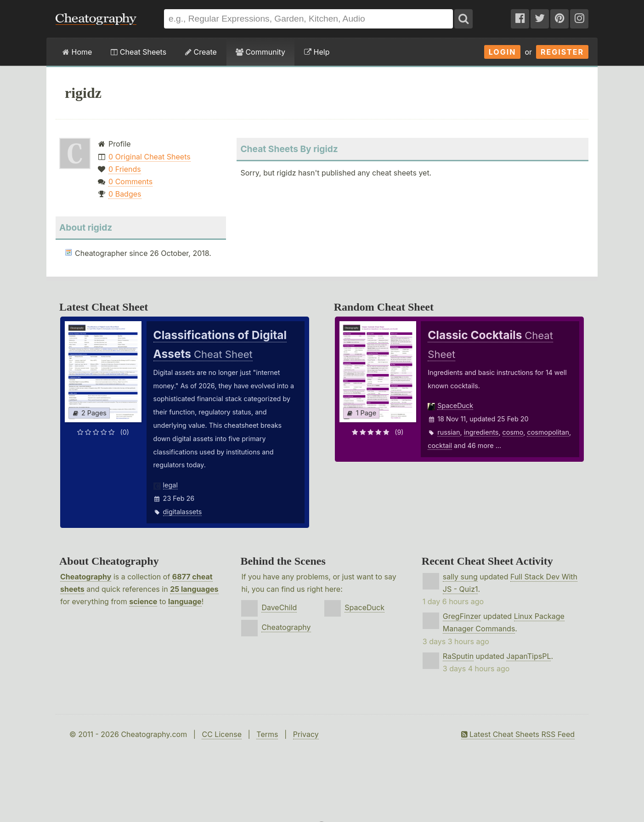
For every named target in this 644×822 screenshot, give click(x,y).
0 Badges (125, 194)
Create (201, 52)
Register (562, 52)
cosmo (513, 432)
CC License (222, 734)
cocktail (440, 445)
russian (449, 432)
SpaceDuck (455, 405)
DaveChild (279, 607)
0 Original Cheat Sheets (150, 157)
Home (77, 52)
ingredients (481, 432)
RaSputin (458, 656)
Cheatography (86, 577)
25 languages (194, 589)
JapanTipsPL (528, 656)
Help (317, 52)
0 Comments (130, 181)
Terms (267, 734)
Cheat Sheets (138, 52)
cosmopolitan (548, 432)
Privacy (306, 734)
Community (260, 52)
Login (503, 52)
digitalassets (183, 512)
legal (170, 485)
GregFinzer (462, 616)
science (143, 601)
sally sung (460, 577)
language (185, 601)
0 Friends (125, 169)
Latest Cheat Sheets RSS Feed (518, 734)
